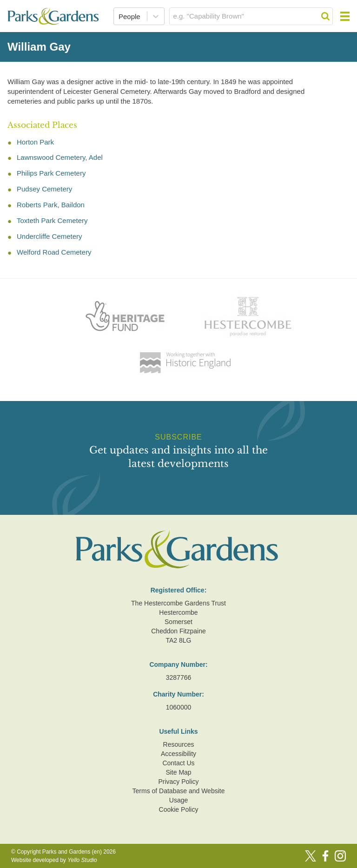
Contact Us (178, 763)
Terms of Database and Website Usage (179, 796)
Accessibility (178, 754)
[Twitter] (311, 856)
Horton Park (35, 142)
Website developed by (54, 860)
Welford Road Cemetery (54, 252)
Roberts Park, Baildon (51, 205)
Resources (179, 744)
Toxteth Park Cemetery (52, 220)
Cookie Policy (179, 809)
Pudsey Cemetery (44, 189)
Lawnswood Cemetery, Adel (60, 157)
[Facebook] (325, 856)
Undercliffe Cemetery (50, 236)
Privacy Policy (178, 782)
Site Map (178, 772)
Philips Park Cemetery (51, 173)
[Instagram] (340, 856)
